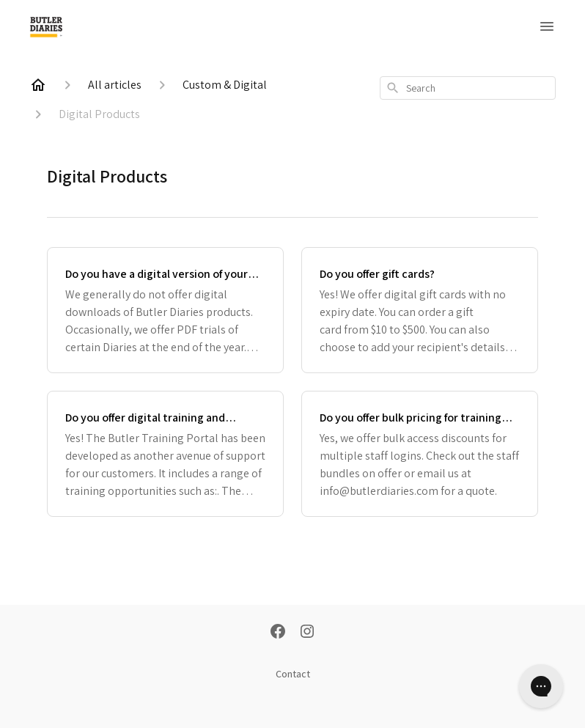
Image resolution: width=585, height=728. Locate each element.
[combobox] (468, 88)
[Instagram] (307, 633)
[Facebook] (278, 633)
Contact (293, 674)
